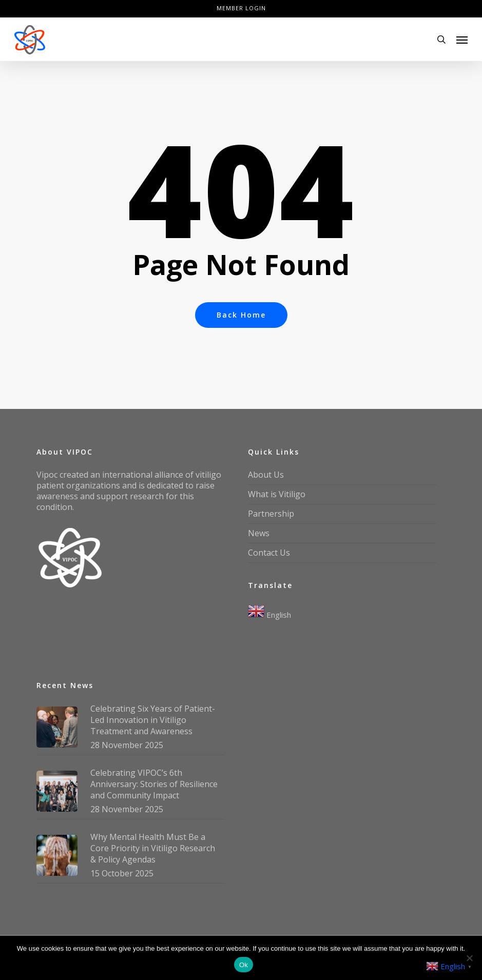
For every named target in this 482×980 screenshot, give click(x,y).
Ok (244, 965)
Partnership (271, 514)
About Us (266, 475)
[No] (469, 958)
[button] (462, 40)
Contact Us (269, 553)
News (259, 533)
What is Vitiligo (277, 494)
